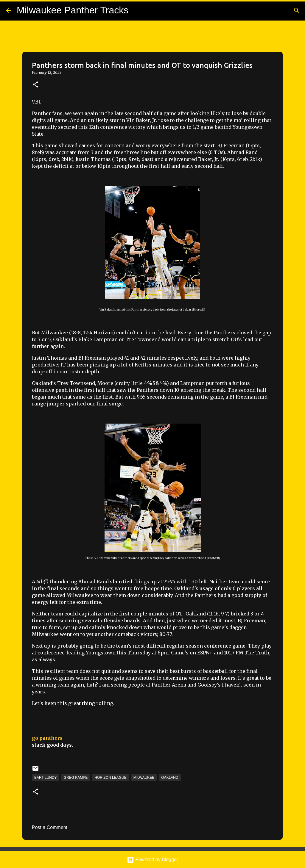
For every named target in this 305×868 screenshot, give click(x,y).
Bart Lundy (46, 778)
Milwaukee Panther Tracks (73, 10)
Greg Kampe (76, 778)
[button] (35, 85)
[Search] (297, 10)
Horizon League (110, 778)
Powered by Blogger (153, 860)
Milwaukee (144, 778)
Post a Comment (50, 827)
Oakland (170, 778)
